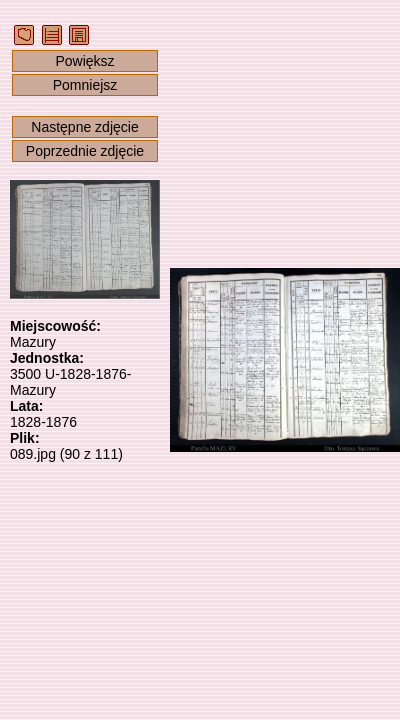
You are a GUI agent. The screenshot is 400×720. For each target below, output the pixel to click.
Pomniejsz (85, 85)
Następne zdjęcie (84, 127)
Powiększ (84, 61)
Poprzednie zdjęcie (85, 151)
